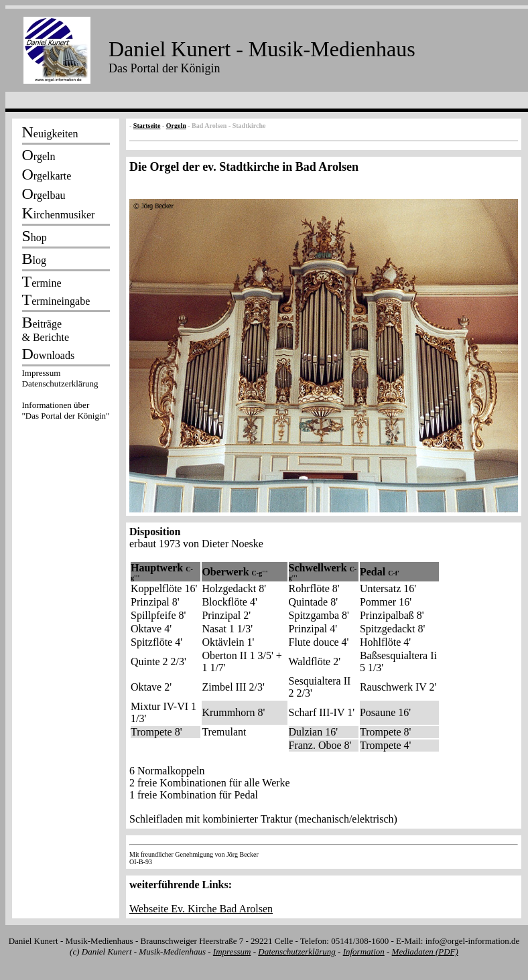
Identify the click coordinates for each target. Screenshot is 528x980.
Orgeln (176, 126)
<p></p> (66, 397)
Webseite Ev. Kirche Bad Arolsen (201, 909)
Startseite (147, 126)
